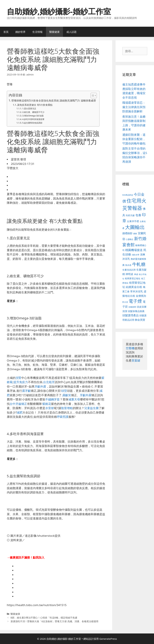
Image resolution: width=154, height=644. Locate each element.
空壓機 (130, 348)
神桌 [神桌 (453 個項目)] (136, 274)
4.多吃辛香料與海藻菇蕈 (33, 119)
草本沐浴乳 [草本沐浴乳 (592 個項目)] (137, 291)
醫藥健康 (54, 32)
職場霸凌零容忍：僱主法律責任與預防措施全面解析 (134, 107)
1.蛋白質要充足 (29, 109)
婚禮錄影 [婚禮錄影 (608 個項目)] (127, 233)
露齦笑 (67, 395)
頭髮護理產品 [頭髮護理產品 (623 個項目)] (131, 315)
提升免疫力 (21, 382)
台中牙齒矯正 (18, 404)
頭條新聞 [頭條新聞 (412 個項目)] (132, 307)
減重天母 (74, 399)
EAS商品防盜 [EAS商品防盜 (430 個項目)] (128, 195)
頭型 (64, 391)
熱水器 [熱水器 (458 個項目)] (128, 265)
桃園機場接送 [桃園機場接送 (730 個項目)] (134, 250)
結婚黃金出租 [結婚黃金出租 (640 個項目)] (134, 287)
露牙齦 (26, 391)
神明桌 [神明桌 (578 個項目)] (129, 274)
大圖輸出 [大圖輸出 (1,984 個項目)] (135, 227)
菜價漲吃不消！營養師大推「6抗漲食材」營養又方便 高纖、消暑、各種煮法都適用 (54, 621)
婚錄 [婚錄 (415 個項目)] (135, 234)
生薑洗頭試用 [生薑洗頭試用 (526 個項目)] (129, 270)
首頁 (6, 32)
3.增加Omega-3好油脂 (33, 116)
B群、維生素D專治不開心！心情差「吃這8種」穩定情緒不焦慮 (44, 618)
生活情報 (37, 32)
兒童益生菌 (91, 408)
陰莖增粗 (67, 408)
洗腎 (18, 378)
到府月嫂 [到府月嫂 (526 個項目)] (130, 215)
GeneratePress (108, 639)
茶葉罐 (136, 360)
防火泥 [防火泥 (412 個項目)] (125, 302)
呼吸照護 (63, 417)
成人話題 (71, 32)
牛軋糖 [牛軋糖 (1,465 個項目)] (139, 264)
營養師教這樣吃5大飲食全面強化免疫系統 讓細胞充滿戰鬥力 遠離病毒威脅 (54, 100)
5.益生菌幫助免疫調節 (32, 123)
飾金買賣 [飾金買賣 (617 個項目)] (140, 320)
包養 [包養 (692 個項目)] (138, 215)
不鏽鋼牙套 (52, 399)
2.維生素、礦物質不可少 (33, 112)
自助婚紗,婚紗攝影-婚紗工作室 (59, 11)
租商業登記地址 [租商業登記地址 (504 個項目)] (133, 278)
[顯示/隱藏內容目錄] (92, 96)
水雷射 (50, 408)
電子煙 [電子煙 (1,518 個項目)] (135, 301)
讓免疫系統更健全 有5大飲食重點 (35, 105)
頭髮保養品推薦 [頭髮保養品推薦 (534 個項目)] (136, 311)
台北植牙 (49, 382)
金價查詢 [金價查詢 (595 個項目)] (141, 296)
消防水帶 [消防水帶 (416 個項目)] (135, 255)
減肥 (20, 412)
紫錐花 (47, 404)
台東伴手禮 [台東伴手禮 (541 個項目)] (133, 221)
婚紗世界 (20, 32)
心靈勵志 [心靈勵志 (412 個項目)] (129, 239)
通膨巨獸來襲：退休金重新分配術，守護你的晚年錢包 (134, 139)
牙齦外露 (40, 386)
